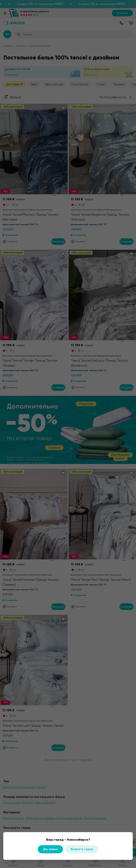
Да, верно (50, 849)
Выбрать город (82, 849)
